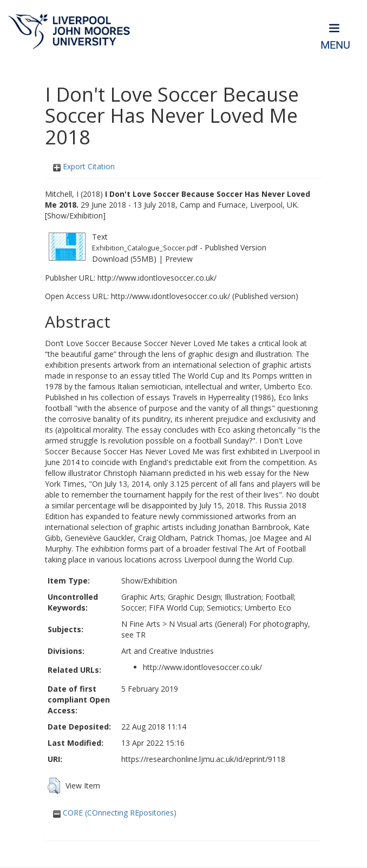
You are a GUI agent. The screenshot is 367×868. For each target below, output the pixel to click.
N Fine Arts (141, 624)
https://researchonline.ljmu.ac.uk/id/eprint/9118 (203, 759)
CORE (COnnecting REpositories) (115, 813)
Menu (335, 45)
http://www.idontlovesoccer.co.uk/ (157, 278)
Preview (179, 259)
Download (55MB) (124, 259)
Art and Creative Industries (168, 651)
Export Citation (84, 166)
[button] (54, 786)
